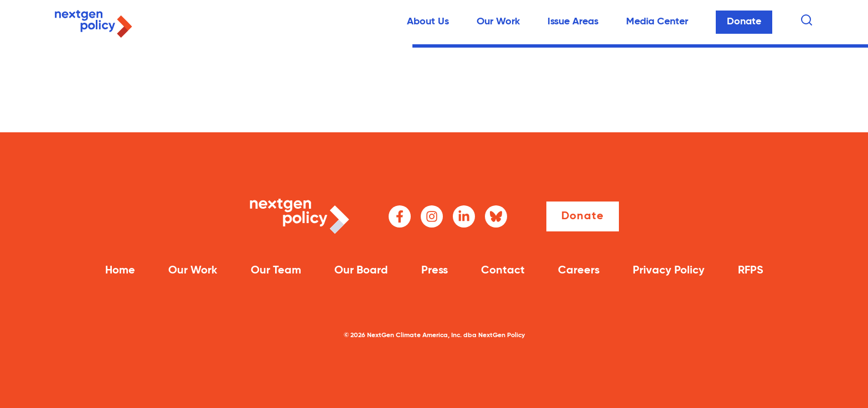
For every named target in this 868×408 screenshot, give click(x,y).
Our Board (361, 271)
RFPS (751, 271)
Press (435, 271)
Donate (744, 22)
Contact (503, 271)
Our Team (276, 271)
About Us (428, 22)
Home (120, 271)
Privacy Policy (669, 271)
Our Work (498, 22)
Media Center (657, 22)
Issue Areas (573, 22)
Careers (579, 271)
